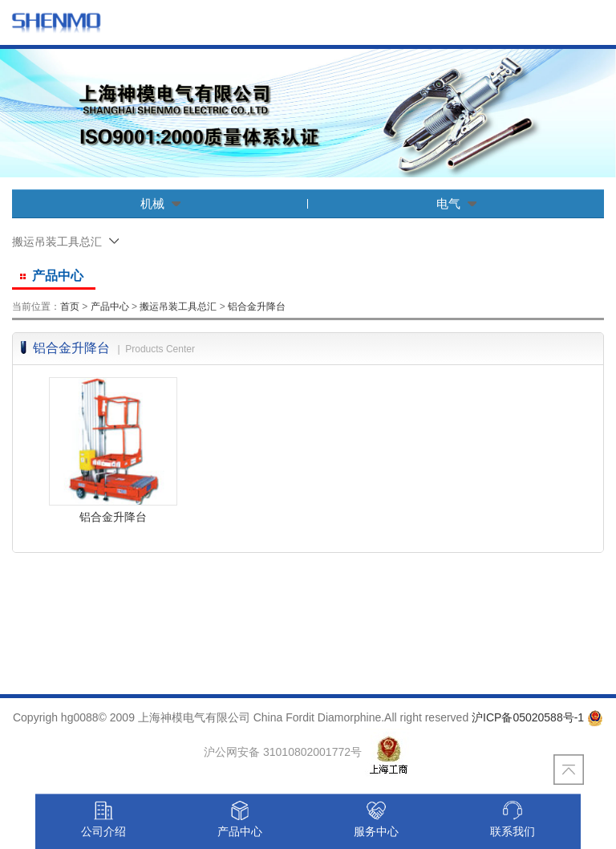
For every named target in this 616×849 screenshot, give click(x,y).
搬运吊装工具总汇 (178, 307)
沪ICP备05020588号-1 (528, 717)
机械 (160, 203)
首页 (70, 307)
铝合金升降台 (257, 307)
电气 (456, 203)
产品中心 (110, 307)
